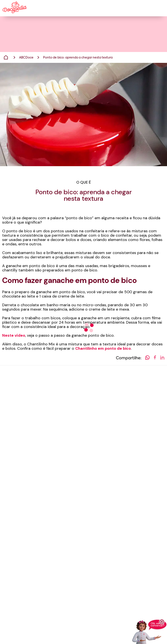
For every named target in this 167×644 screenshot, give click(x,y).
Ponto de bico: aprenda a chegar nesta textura (78, 58)
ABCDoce (26, 58)
